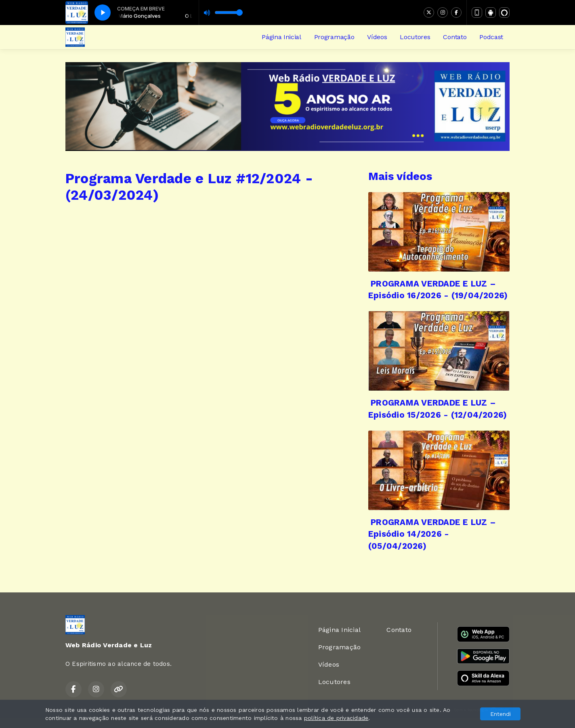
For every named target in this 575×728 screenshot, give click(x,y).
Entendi (501, 714)
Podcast (491, 37)
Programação (334, 37)
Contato (455, 37)
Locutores (415, 37)
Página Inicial (281, 37)
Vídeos (377, 37)
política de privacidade (336, 718)
